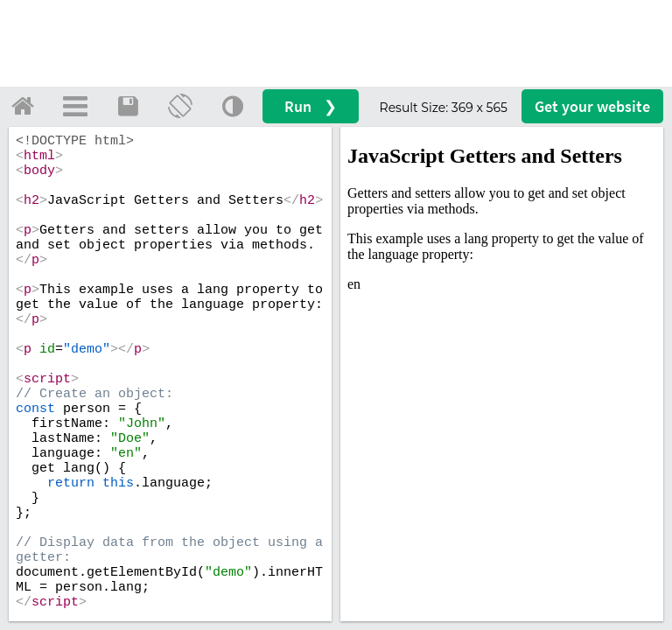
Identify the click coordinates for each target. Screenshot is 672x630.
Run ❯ (311, 106)
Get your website (592, 106)
